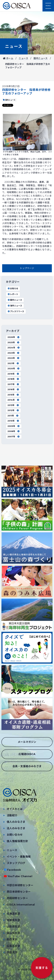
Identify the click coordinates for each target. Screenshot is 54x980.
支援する (42, 968)
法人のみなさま (16, 828)
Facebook (14, 870)
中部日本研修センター (20, 885)
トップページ (27, 268)
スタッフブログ (16, 863)
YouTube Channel (20, 876)
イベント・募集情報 (19, 857)
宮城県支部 (13, 920)
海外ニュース (15, 306)
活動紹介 (12, 815)
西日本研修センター (19, 892)
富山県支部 (13, 933)
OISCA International (21, 905)
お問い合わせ (15, 835)
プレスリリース (16, 311)
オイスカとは (15, 809)
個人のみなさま (16, 822)
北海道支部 (13, 914)
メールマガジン (27, 742)
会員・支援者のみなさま (27, 766)
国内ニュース (41, 58)
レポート (13, 294)
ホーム (8, 58)
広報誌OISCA (27, 754)
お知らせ (13, 288)
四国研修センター (17, 898)
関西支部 (12, 939)
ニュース (14, 46)
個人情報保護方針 (17, 841)
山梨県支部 (13, 927)
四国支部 (12, 952)
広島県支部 (13, 946)
